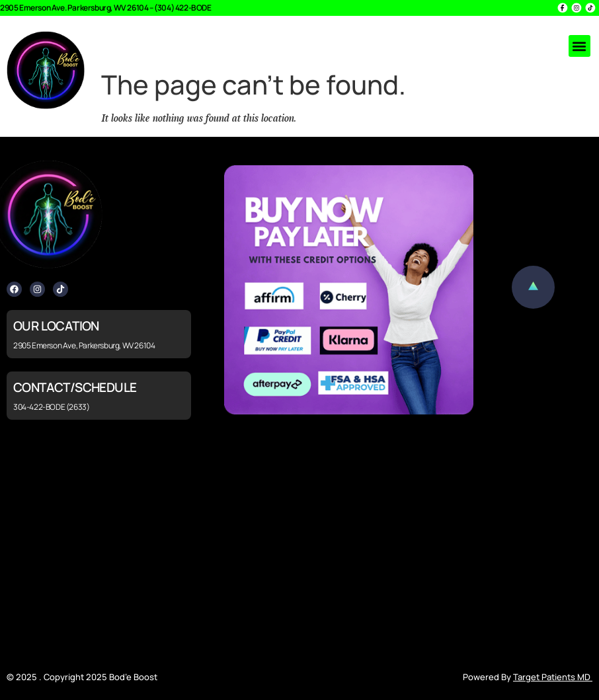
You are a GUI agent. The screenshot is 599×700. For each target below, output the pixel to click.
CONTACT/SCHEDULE (75, 387)
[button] (579, 46)
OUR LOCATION (56, 326)
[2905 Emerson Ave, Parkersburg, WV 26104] (299, 545)
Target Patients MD (553, 677)
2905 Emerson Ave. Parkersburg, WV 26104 (74, 8)
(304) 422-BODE (182, 8)
